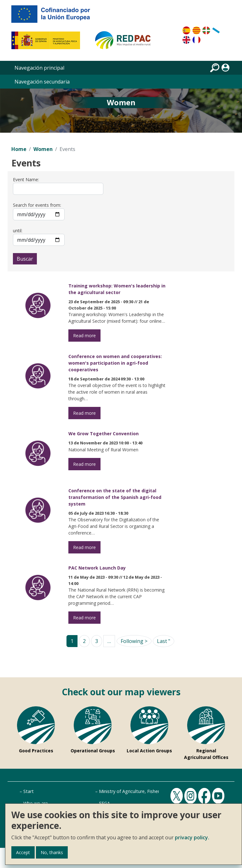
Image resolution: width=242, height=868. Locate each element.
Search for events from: (37, 205)
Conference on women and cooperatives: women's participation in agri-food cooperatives (115, 363)
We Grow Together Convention (104, 434)
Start (29, 791)
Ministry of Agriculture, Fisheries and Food (143, 791)
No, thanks (52, 852)
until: (18, 231)
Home (19, 149)
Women (43, 149)
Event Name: (26, 179)
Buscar (25, 259)
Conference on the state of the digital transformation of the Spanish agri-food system (115, 497)
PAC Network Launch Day (97, 568)
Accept (23, 852)
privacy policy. (192, 837)
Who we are (36, 803)
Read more (84, 336)
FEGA (104, 803)
